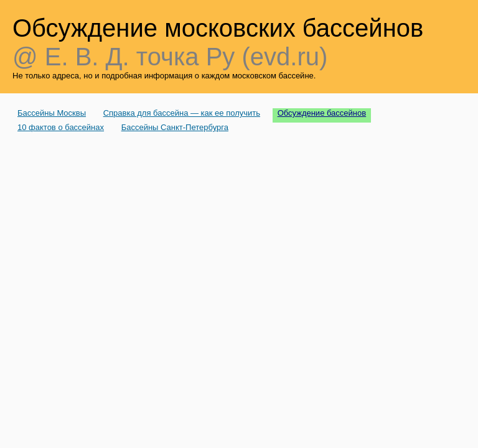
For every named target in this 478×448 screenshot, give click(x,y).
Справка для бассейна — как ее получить (182, 113)
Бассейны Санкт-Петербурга (175, 127)
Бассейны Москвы (52, 113)
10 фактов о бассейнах (61, 127)
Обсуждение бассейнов (322, 113)
